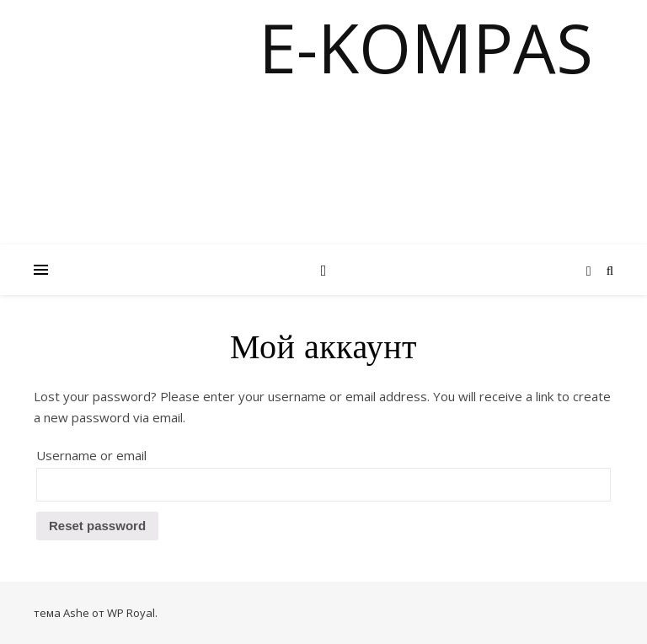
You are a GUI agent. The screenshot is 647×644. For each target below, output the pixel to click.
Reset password (97, 526)
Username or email (91, 455)
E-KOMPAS (426, 47)
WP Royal (131, 613)
